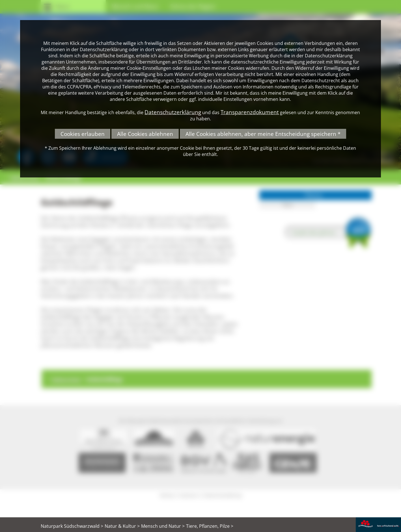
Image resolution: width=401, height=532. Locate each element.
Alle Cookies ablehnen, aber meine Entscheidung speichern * (263, 134)
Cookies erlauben (83, 134)
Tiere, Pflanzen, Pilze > (210, 526)
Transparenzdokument (250, 112)
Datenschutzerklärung (173, 112)
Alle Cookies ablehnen (145, 134)
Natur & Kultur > (122, 526)
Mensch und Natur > (163, 526)
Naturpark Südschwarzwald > (72, 526)
